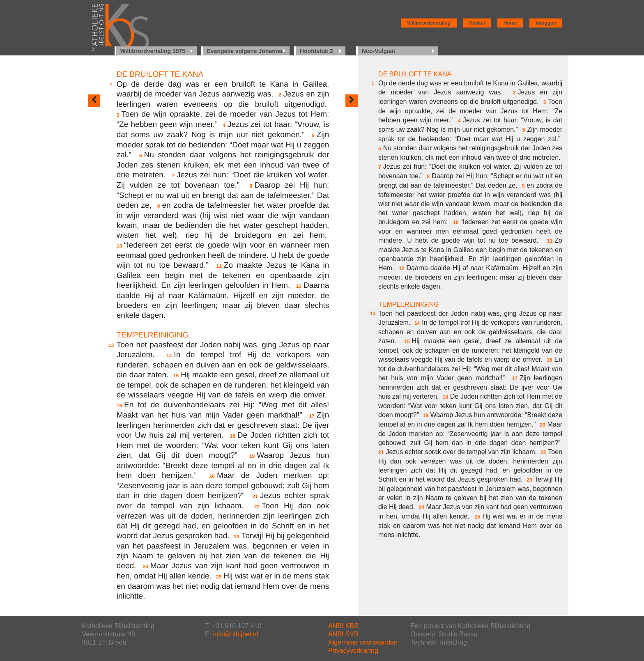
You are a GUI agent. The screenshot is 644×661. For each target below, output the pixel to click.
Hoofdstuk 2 (316, 51)
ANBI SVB (343, 634)
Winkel (477, 23)
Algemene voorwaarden (363, 642)
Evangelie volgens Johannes (246, 51)
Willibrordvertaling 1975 (153, 51)
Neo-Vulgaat (378, 51)
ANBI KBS (343, 626)
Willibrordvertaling (429, 23)
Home (510, 23)
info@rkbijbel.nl (236, 634)
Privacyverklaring (353, 651)
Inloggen (546, 23)
